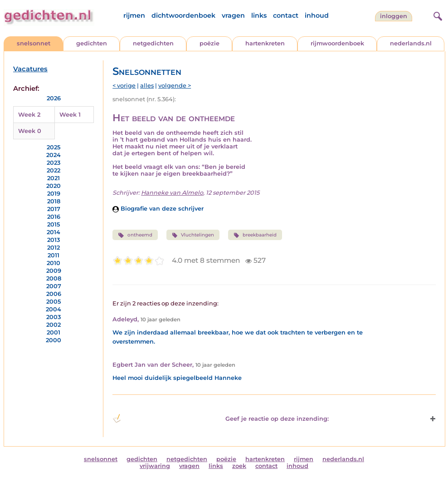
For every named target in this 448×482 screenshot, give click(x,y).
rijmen (134, 15)
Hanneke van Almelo (172, 193)
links (259, 15)
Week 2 (29, 115)
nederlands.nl (411, 43)
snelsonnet (34, 43)
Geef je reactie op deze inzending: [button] (220, 418)
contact (286, 15)
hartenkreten (265, 43)
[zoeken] (437, 15)
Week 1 (70, 115)
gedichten (92, 43)
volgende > (175, 86)
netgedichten (153, 43)
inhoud (317, 15)
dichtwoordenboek (183, 15)
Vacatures (30, 69)
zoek (239, 466)
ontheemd (135, 235)
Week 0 (30, 131)
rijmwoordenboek (337, 43)
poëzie (209, 43)
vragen (233, 15)
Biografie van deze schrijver (158, 209)
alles (147, 86)
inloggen (394, 16)
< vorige (124, 86)
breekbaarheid (255, 235)
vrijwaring (155, 466)
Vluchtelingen (193, 235)
